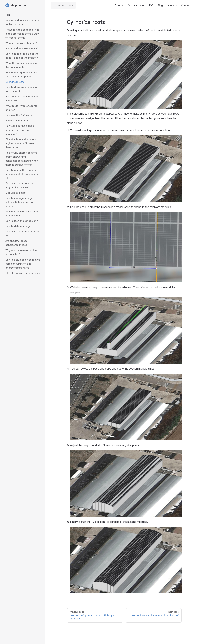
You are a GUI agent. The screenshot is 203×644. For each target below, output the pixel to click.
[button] (23, 15)
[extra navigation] (196, 5)
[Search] (63, 5)
